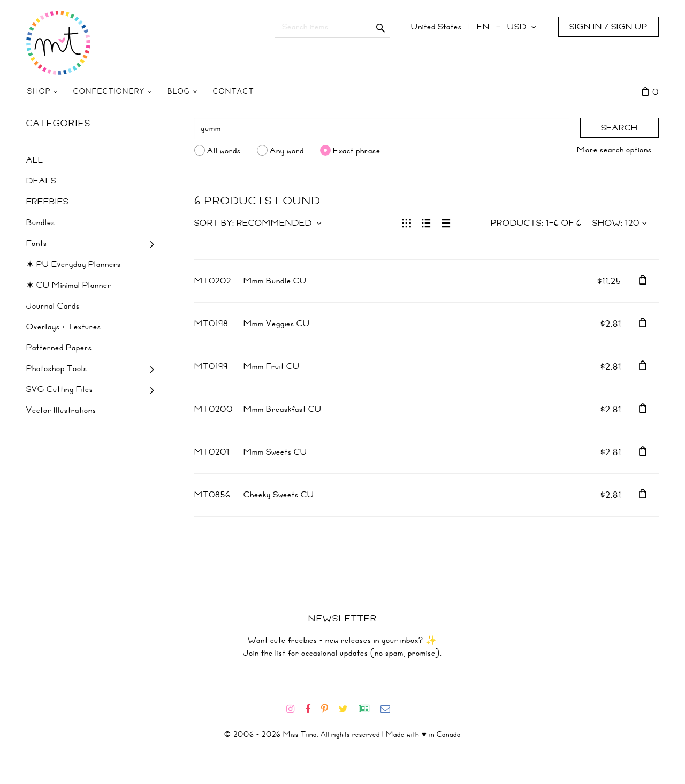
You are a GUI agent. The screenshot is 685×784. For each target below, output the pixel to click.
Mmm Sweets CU (275, 452)
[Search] (382, 128)
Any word (287, 150)
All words (224, 150)
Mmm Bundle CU (275, 281)
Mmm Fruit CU (272, 366)
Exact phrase (357, 150)
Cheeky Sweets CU (279, 495)
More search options (614, 150)
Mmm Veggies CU (277, 324)
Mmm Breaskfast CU (283, 409)
